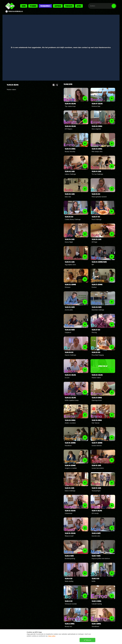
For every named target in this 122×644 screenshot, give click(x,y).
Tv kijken (33, 6)
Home (24, 6)
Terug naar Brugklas (16, 11)
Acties (79, 6)
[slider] (61, 70)
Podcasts (69, 6)
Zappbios (58, 6)
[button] (10, 74)
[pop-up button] (108, 74)
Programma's (45, 6)
